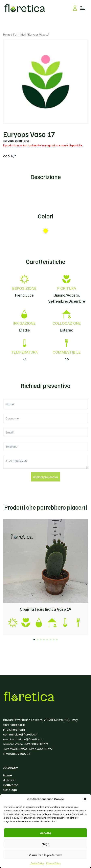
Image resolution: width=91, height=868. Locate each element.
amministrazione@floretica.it (23, 739)
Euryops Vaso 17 (29, 134)
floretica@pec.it (14, 725)
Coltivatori (11, 785)
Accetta (46, 833)
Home (7, 34)
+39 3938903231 (15, 749)
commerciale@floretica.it (20, 734)
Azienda (9, 780)
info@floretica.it (14, 729)
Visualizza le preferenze (46, 855)
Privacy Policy (53, 863)
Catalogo (10, 790)
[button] (85, 799)
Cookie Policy (37, 863)
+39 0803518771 (36, 744)
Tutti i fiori (19, 34)
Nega (45, 844)
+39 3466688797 (40, 749)
